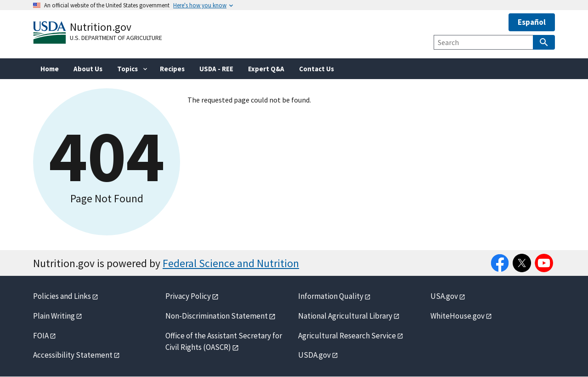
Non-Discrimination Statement (217, 316)
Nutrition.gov (101, 27)
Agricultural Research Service (347, 336)
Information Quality (331, 296)
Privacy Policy (188, 296)
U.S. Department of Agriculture (116, 38)
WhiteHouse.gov (458, 316)
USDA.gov (314, 355)
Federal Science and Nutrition (231, 263)
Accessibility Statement (73, 355)
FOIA (41, 336)
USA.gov (444, 296)
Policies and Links (62, 296)
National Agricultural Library (345, 316)
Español (532, 22)
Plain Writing (54, 316)
